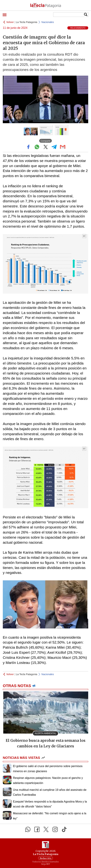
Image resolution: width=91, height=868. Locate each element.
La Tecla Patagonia (27, 22)
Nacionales (48, 22)
